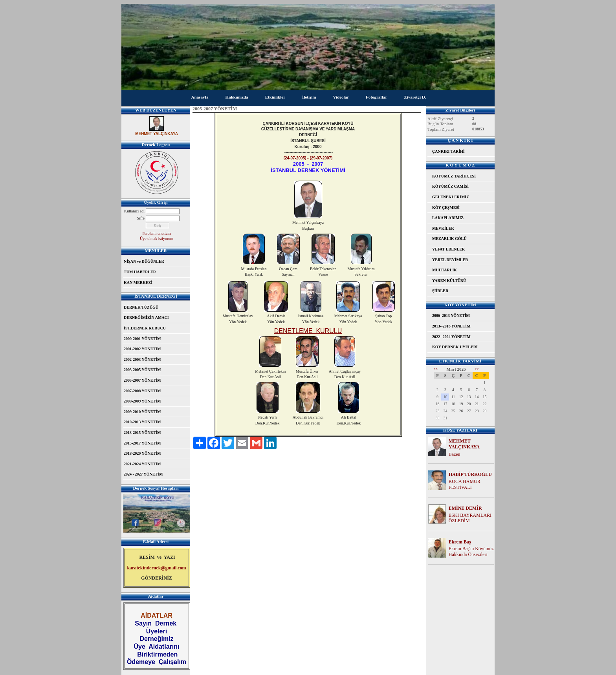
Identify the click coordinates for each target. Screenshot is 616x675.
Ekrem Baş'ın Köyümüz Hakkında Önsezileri (471, 552)
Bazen (455, 454)
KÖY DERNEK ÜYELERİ (455, 347)
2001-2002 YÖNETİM (142, 349)
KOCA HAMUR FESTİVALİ (465, 484)
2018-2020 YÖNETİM (142, 453)
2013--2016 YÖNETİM (451, 326)
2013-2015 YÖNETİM (142, 433)
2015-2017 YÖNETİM (142, 443)
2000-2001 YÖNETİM (142, 339)
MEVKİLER (443, 228)
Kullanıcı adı (134, 211)
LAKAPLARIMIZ (448, 218)
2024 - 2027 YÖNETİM (143, 474)
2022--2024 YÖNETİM (451, 337)
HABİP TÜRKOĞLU (470, 474)
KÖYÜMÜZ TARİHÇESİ (454, 176)
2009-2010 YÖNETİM (142, 412)
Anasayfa (200, 97)
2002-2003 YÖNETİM (142, 359)
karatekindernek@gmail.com (156, 568)
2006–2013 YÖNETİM (451, 316)
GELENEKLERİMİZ (451, 197)
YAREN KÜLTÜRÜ (449, 281)
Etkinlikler (275, 97)
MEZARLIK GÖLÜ (449, 239)
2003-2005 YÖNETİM (142, 370)
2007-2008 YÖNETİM (142, 391)
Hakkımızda (237, 97)
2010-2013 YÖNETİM (142, 422)
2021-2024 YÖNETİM (142, 464)
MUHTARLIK (445, 270)
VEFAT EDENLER (448, 249)
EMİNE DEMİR (465, 508)
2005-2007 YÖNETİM (142, 380)
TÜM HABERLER (140, 272)
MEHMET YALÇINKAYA (464, 444)
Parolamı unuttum (157, 233)
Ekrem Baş (460, 542)
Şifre (141, 218)
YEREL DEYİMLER (450, 260)
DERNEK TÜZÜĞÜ (141, 307)
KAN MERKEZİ (138, 283)
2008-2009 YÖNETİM (142, 401)
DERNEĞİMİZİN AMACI (146, 317)
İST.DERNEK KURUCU (145, 328)
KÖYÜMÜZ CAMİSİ (450, 186)
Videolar (341, 97)
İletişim (309, 97)
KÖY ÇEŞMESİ (446, 208)
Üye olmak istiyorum (157, 239)
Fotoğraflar (376, 97)
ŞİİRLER (440, 291)
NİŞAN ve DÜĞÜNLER (144, 261)
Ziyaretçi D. (415, 97)
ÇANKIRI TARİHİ (448, 151)
